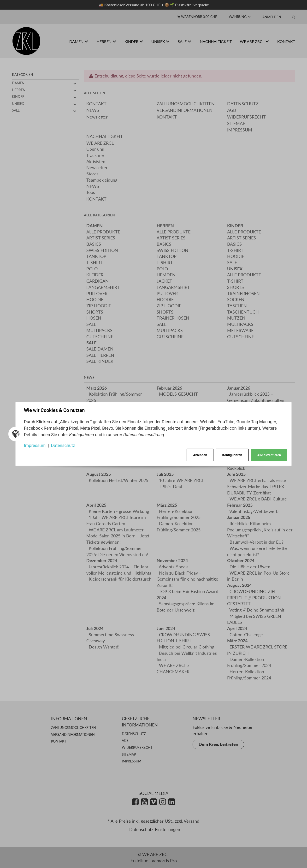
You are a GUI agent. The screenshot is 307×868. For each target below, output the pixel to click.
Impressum (35, 445)
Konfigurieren (232, 455)
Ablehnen (199, 455)
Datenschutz (63, 445)
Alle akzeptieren (269, 455)
